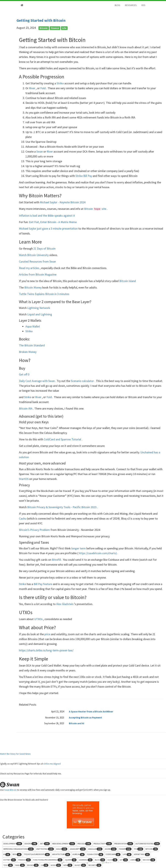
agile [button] (62, 849)
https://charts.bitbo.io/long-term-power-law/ (46, 650)
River (32, 88)
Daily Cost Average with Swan (37, 381)
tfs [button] (139, 849)
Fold (43, 88)
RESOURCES (131, 5)
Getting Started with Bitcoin (41, 20)
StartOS (24, 479)
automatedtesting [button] (148, 844)
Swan (40, 151)
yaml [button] (20, 865)
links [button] (135, 860)
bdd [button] (17, 855)
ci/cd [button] (112, 860)
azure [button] (111, 849)
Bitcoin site (95, 209)
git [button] (124, 860)
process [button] (84, 844)
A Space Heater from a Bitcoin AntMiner (91, 712)
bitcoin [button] (152, 849)
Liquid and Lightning (40, 314)
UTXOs (39, 619)
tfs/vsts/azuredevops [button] (37, 855)
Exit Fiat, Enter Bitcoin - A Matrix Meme (53, 222)
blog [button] (100, 860)
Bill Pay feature (43, 584)
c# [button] (45, 865)
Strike (60, 83)
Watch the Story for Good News (15, 754)
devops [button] (31, 844)
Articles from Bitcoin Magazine (38, 274)
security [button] (95, 865)
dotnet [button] (10, 860)
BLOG (117, 5)
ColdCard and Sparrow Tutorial (63, 439)
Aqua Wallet (33, 326)
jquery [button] (71, 860)
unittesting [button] (45, 849)
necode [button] (149, 860)
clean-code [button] (95, 855)
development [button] (13, 844)
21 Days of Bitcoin (44, 248)
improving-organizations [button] (19, 849)
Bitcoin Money (33, 287)
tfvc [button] (8, 865)
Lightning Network (39, 308)
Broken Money (28, 352)
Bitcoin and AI (77, 723)
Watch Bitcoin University (34, 255)
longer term (79, 548)
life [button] (127, 855)
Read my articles (29, 268)
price (48, 634)
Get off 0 (24, 374)
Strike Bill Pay (84, 176)
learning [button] (86, 860)
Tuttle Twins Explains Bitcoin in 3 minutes (44, 294)
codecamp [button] (113, 855)
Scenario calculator (83, 381)
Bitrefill (57, 560)
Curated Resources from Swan (37, 261)
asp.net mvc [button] (142, 855)
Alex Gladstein (65, 604)
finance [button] (25, 860)
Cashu (23, 518)
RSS (143, 5)
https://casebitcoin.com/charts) (98, 553)
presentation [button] (124, 844)
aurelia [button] (79, 855)
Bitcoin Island (128, 281)
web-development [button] (64, 844)
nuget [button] (80, 865)
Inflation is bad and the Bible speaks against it (47, 216)
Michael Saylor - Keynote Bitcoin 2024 (63, 202)
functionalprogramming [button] (48, 860)
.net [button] (45, 844)
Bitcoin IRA (26, 408)
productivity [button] (103, 844)
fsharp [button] (125, 849)
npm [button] (68, 865)
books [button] (33, 865)
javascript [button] (78, 849)
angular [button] (95, 849)
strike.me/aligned (52, 764)
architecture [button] (61, 855)
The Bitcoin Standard (32, 345)
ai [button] (7, 855)
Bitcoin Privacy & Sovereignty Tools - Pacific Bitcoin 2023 (62, 507)
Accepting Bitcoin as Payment (85, 718)
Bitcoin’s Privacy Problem (35, 530)
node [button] (56, 865)
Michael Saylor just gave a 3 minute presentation (49, 229)
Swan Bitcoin (10, 790)
